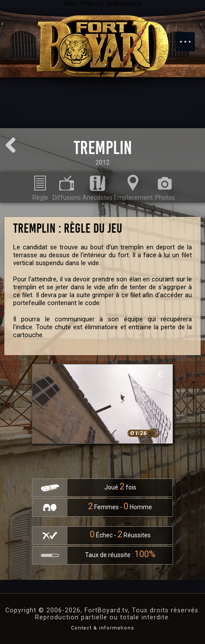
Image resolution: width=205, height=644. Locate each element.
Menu (190, 37)
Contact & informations (102, 628)
